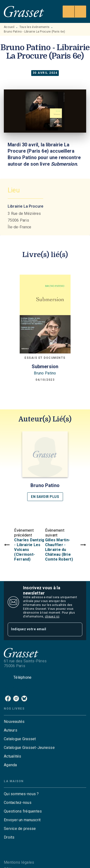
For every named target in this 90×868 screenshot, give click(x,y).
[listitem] (8, 698)
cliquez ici (52, 617)
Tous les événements (35, 27)
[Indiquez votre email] (39, 629)
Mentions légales (19, 862)
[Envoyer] (77, 630)
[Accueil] (24, 11)
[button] (45, 466)
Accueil (9, 27)
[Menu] (74, 12)
